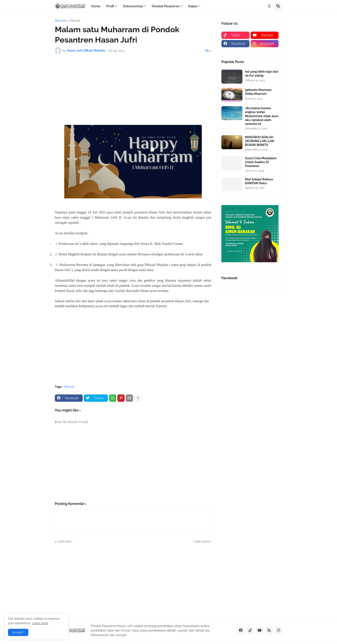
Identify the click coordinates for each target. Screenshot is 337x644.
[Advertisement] (133, 89)
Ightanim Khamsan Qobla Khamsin (258, 92)
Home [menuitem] (96, 6)
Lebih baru (64, 541)
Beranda (61, 21)
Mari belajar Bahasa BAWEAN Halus (259, 181)
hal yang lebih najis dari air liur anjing (262, 74)
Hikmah (75, 21)
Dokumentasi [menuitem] (133, 6)
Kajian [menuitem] (193, 6)
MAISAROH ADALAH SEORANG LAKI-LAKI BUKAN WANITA (260, 141)
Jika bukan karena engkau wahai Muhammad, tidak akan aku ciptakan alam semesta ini (262, 116)
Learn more (40, 623)
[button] (269, 6)
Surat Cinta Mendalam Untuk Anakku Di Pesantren (261, 162)
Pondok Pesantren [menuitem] (166, 6)
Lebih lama (201, 541)
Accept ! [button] (18, 632)
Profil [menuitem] (110, 6)
